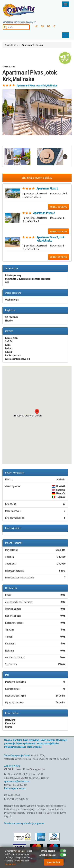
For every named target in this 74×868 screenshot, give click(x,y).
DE (49, 26)
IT (54, 26)
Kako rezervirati (31, 740)
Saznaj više (10, 864)
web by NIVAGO (12, 766)
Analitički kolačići (47, 855)
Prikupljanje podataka (15, 747)
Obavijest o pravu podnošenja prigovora (24, 823)
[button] (37, 412)
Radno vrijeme (34, 747)
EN (42, 26)
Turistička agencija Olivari (17, 755)
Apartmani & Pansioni (33, 45)
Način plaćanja (48, 740)
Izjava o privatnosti (26, 743)
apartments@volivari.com (17, 781)
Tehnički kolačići (47, 851)
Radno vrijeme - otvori (15, 788)
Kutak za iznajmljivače (48, 743)
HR (36, 26)
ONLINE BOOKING (59, 207)
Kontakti (17, 740)
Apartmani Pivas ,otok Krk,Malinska (37, 85)
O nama (8, 740)
